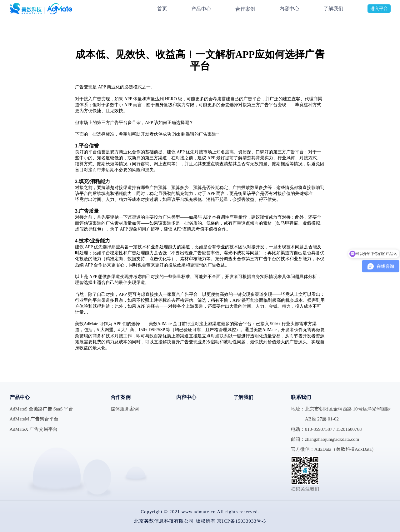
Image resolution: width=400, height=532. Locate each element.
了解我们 (333, 8)
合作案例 (245, 9)
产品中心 (201, 9)
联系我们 (301, 397)
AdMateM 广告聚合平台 (34, 419)
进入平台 (379, 8)
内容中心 (289, 8)
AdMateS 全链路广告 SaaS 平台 (42, 409)
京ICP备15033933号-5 (241, 521)
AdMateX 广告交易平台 (34, 429)
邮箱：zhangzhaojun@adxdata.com (325, 439)
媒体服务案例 (125, 409)
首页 (162, 8)
